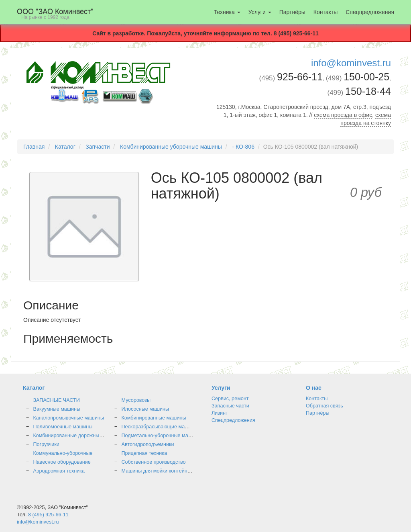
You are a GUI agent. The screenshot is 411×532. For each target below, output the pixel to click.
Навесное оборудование (62, 462)
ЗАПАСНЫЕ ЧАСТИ (57, 400)
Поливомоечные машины (63, 427)
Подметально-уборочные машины (162, 436)
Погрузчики (46, 444)
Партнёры (292, 12)
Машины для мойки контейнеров (160, 471)
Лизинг (220, 413)
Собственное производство (154, 462)
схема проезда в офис (343, 115)
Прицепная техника (144, 453)
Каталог (65, 147)
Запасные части (230, 406)
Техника (227, 12)
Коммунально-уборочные (63, 453)
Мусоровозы (136, 400)
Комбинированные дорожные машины (78, 436)
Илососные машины (145, 409)
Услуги (260, 12)
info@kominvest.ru (351, 63)
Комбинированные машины (154, 418)
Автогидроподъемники (148, 444)
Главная (34, 147)
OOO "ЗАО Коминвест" (55, 14)
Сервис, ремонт (230, 399)
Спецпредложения (370, 12)
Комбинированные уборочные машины (171, 147)
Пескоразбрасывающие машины (160, 427)
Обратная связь (325, 406)
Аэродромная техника (59, 471)
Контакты (326, 12)
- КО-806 (243, 147)
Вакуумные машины (57, 409)
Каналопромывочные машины (69, 418)
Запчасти (98, 147)
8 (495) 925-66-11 (48, 515)
